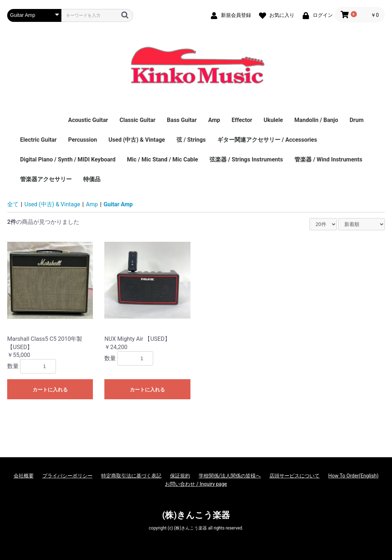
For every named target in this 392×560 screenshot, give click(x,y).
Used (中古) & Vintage (137, 140)
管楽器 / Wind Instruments (328, 159)
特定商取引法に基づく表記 (131, 476)
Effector (242, 120)
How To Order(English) (353, 476)
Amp (214, 120)
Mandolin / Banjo (316, 120)
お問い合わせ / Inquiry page (196, 484)
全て (13, 204)
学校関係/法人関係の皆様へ (230, 476)
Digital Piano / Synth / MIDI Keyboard (68, 159)
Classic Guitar (137, 120)
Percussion (83, 140)
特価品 (92, 179)
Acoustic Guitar (88, 120)
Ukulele (273, 120)
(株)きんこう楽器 (196, 515)
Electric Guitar (38, 140)
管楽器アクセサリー (46, 179)
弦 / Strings (191, 140)
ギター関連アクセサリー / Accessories (267, 140)
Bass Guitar (182, 120)
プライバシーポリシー (67, 476)
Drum (357, 120)
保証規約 (180, 476)
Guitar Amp (118, 204)
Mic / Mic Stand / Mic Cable (162, 159)
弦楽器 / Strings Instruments (246, 159)
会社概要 (24, 476)
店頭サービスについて (294, 476)
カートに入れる (50, 390)
